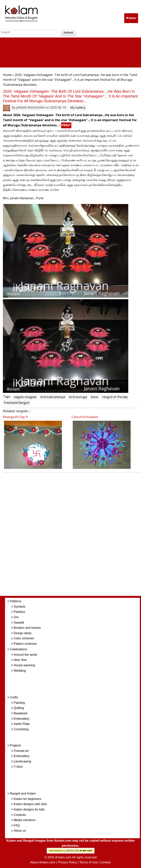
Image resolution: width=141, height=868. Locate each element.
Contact (105, 862)
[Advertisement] (76, 535)
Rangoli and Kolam (23, 793)
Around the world (25, 655)
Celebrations (19, 649)
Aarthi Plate (22, 724)
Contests (20, 815)
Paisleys (19, 612)
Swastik (19, 623)
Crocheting (21, 729)
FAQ (17, 825)
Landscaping (22, 761)
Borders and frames (27, 628)
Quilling (19, 708)
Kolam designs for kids (29, 809)
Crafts (14, 697)
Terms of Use (89, 862)
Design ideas (23, 633)
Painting (19, 703)
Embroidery (22, 719)
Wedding (20, 671)
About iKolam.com (43, 862)
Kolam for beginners (27, 799)
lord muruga (78, 397)
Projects (15, 745)
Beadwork (21, 713)
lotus (95, 397)
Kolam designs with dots (30, 804)
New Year (20, 660)
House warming (24, 665)
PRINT (66, 125)
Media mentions (25, 820)
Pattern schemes (25, 644)
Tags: (7, 397)
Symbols (20, 607)
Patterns (16, 601)
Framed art (21, 751)
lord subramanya (53, 397)
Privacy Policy (68, 862)
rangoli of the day (115, 397)
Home (7, 75)
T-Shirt (18, 767)
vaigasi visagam (25, 397)
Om (16, 617)
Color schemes (24, 638)
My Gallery (78, 107)
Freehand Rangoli (17, 403)
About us (20, 831)
